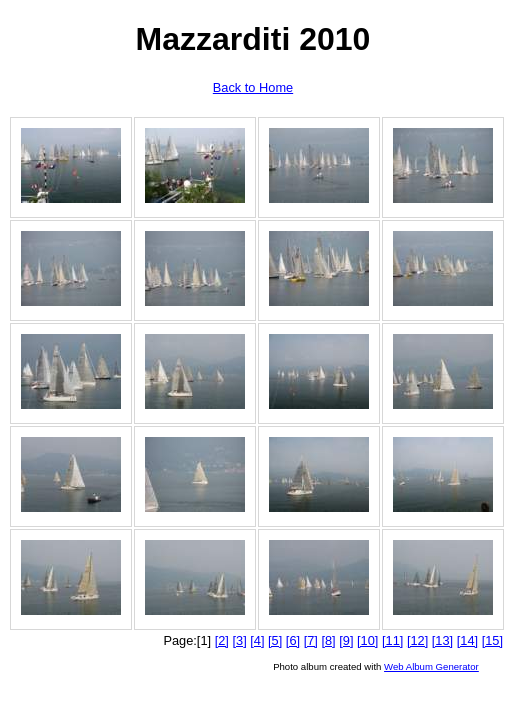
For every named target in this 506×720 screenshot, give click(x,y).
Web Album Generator (431, 666)
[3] (239, 640)
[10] (367, 640)
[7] (311, 640)
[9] (346, 640)
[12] (417, 640)
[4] (257, 640)
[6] (293, 640)
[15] (492, 640)
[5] (275, 640)
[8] (328, 640)
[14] (467, 640)
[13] (442, 640)
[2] (222, 640)
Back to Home (253, 87)
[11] (392, 640)
